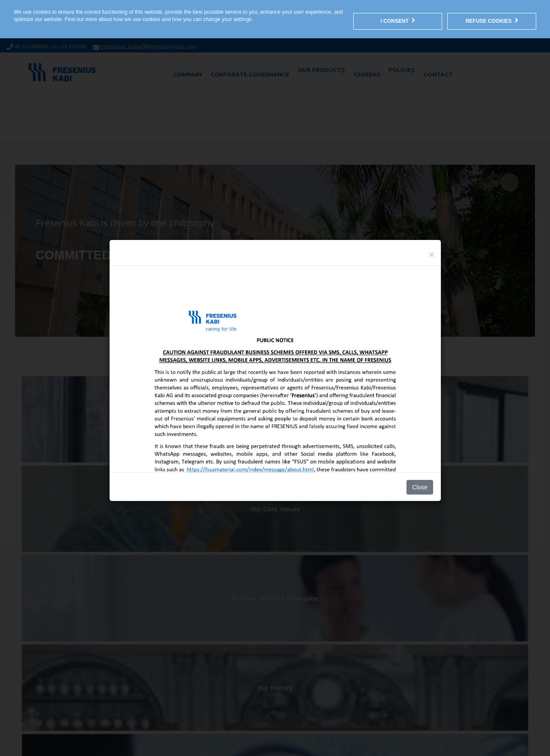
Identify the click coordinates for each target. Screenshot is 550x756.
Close (420, 487)
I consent (398, 20)
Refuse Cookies (492, 20)
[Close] (431, 254)
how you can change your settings (212, 19)
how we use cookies (137, 19)
